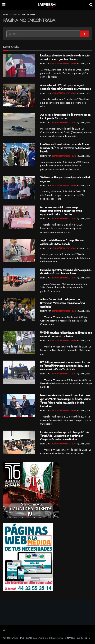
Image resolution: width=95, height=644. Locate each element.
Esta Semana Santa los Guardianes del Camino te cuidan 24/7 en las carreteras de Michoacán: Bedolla (65, 148)
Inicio (6, 15)
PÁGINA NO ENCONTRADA (23, 15)
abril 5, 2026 (84, 64)
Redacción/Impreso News (64, 64)
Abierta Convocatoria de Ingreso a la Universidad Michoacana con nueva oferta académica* (62, 303)
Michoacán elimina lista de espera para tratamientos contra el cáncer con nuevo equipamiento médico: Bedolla (61, 211)
